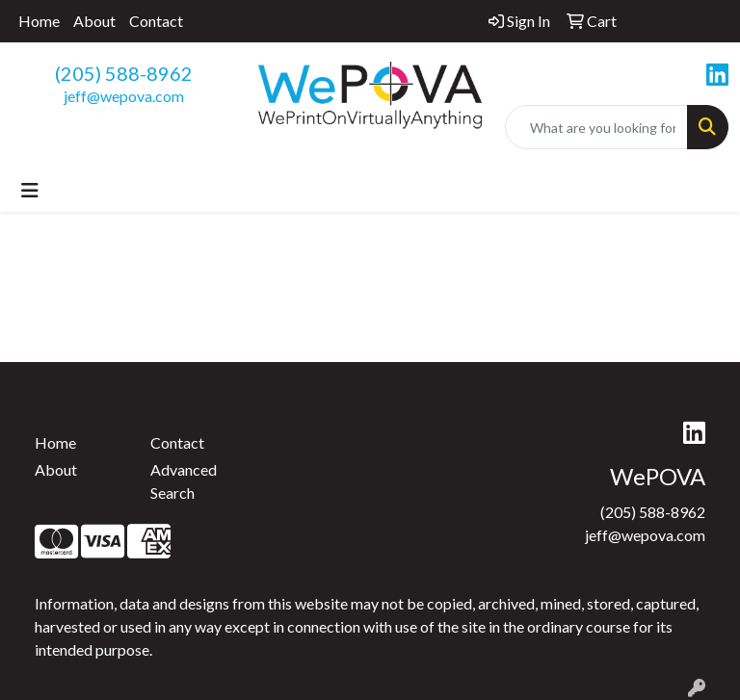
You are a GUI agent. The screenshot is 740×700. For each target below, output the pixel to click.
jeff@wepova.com (124, 96)
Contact (156, 21)
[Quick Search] (596, 127)
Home (39, 21)
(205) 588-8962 (124, 73)
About (94, 21)
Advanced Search (184, 481)
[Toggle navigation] (30, 190)
